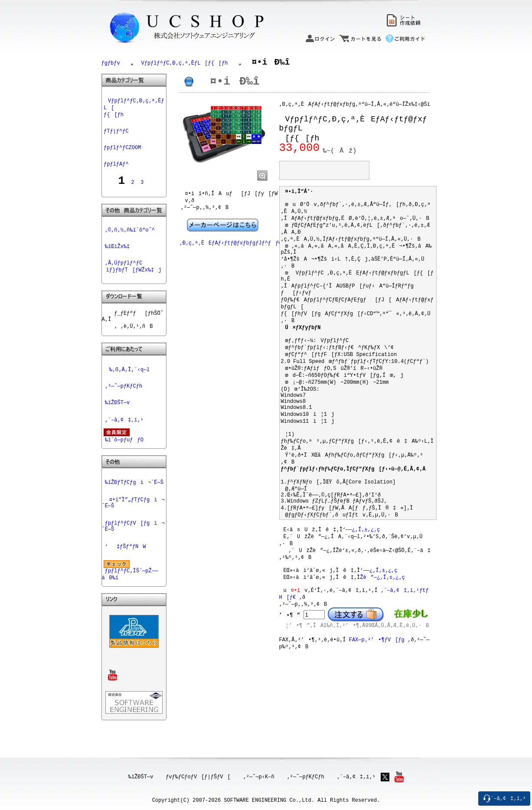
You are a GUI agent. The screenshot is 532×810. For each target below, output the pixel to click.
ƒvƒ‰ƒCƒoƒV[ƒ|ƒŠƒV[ (200, 777)
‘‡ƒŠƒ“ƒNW (126, 569)
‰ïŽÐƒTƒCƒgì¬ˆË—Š (134, 501)
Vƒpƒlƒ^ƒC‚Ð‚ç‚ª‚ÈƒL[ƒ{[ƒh (183, 64)
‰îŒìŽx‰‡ (117, 250)
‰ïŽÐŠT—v (117, 419)
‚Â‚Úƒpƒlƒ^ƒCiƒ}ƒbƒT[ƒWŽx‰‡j (132, 272)
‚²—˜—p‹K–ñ (260, 777)
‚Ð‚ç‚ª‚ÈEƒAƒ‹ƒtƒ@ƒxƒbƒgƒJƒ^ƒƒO (231, 251)
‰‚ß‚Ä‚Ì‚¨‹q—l (127, 383)
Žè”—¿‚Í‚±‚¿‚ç (382, 626)
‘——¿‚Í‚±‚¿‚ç (361, 575)
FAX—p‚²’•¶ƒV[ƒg (377, 693)
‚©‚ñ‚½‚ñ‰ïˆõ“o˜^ (130, 233)
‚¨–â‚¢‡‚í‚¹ (124, 436)
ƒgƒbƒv (111, 64)
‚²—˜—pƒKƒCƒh (124, 401)
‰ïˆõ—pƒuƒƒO (124, 457)
